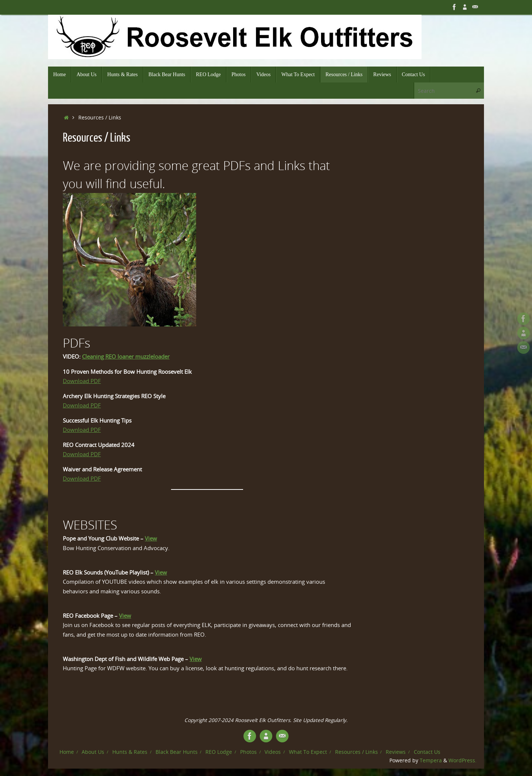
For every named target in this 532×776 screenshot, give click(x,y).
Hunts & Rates (130, 752)
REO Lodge (219, 752)
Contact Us (427, 752)
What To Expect (308, 752)
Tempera (431, 760)
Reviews (396, 752)
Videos (273, 752)
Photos (248, 752)
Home (67, 752)
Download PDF (82, 381)
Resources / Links (357, 752)
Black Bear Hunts (177, 752)
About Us (93, 752)
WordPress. (463, 760)
